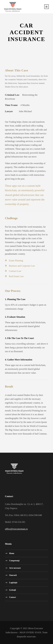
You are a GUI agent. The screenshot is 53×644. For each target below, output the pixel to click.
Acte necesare (15, 568)
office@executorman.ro (16, 529)
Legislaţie (13, 583)
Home (12, 553)
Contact (13, 597)
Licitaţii (13, 590)
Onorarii (13, 575)
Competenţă (14, 561)
